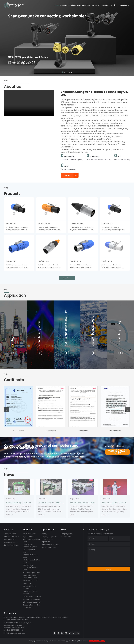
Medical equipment (49, 547)
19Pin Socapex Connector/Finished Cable (30, 567)
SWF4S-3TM (75, 261)
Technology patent (11, 542)
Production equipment (12, 537)
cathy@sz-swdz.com (18, 633)
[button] (63, 73)
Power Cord (27, 583)
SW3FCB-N (107, 261)
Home (39, 5)
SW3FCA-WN (44, 224)
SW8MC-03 (43, 261)
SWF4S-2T (11, 224)
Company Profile (10, 534)
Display (44, 534)
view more (67, 278)
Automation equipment (50, 545)
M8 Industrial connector (32, 599)
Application (74, 5)
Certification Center (11, 545)
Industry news (66, 537)
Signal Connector (29, 537)
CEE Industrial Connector (32, 596)
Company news (66, 534)
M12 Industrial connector (32, 602)
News (85, 5)
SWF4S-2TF (107, 224)
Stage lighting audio (49, 537)
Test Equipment (10, 539)
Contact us (107, 5)
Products (61, 5)
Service (95, 5)
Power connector (29, 534)
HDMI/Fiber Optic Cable (31, 573)
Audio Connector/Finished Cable (30, 555)
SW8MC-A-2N (76, 224)
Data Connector (29, 550)
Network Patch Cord (30, 581)
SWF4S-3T (11, 261)
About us (49, 5)
